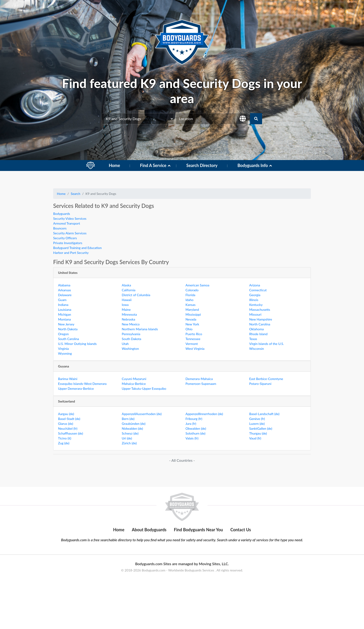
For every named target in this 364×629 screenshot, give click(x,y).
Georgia (255, 295)
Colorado (192, 290)
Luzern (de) (257, 424)
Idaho (189, 300)
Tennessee (193, 339)
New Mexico (131, 324)
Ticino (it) (65, 438)
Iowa (125, 305)
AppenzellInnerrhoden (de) (204, 414)
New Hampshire (261, 319)
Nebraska (129, 319)
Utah (125, 344)
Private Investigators (68, 243)
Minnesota (129, 314)
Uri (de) (127, 438)
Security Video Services (70, 218)
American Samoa (197, 285)
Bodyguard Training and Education (77, 248)
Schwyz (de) (130, 433)
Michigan (65, 314)
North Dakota (68, 329)
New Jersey (66, 324)
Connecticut (258, 290)
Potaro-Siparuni (260, 384)
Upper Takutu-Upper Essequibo (144, 388)
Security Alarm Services (70, 233)
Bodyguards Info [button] (253, 165)
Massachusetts (260, 310)
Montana (64, 319)
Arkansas (65, 290)
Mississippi (193, 314)
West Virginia (195, 349)
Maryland (192, 310)
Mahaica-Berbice (134, 384)
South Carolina (68, 339)
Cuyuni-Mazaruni (134, 379)
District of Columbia (136, 295)
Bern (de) (128, 419)
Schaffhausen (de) (71, 433)
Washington (130, 349)
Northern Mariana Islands (140, 329)
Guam (62, 300)
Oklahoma (257, 329)
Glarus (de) (66, 424)
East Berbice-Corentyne (266, 379)
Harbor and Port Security (71, 253)
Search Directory (202, 165)
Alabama (64, 285)
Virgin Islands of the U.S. (267, 344)
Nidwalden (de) (133, 428)
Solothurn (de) (195, 433)
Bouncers (60, 228)
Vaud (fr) (255, 438)
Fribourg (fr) (194, 419)
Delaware (65, 295)
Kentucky (256, 305)
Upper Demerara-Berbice (76, 388)
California (129, 290)
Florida (190, 295)
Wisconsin (257, 349)
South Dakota (132, 339)
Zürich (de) (129, 443)
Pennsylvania (131, 334)
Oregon (63, 334)
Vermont (192, 344)
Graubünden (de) (134, 424)
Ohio (189, 329)
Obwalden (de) (196, 428)
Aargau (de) (66, 414)
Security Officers (65, 238)
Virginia (63, 349)
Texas (253, 339)
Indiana (63, 305)
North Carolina (260, 324)
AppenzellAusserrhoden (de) (142, 414)
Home (114, 165)
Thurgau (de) (258, 433)
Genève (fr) (257, 419)
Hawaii (127, 300)
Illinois (254, 300)
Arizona (255, 285)
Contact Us (241, 564)
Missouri (255, 314)
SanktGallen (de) (261, 428)
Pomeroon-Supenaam (201, 384)
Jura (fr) (191, 424)
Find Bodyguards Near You (198, 564)
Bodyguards (62, 214)
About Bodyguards (149, 564)
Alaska (127, 285)
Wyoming (65, 353)
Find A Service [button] (153, 165)
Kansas (190, 305)
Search (76, 194)
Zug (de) (64, 443)
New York (192, 324)
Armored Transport (67, 223)
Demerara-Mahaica (199, 379)
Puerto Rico (194, 334)
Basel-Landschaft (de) (264, 414)
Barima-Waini (68, 379)
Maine (126, 310)
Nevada (191, 319)
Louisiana (65, 310)
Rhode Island (258, 334)
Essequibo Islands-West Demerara (82, 384)
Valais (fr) (192, 438)
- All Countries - (182, 460)
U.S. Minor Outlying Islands (77, 344)
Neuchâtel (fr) (68, 428)
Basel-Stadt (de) (69, 419)
